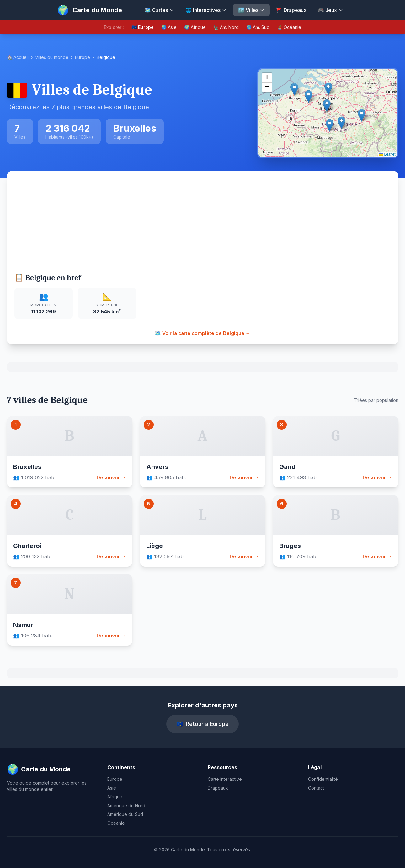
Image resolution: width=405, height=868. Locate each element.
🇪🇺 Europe (143, 27)
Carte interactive (225, 779)
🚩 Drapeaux (291, 10)
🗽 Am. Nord (226, 27)
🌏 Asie (169, 27)
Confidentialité (323, 779)
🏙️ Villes (251, 10)
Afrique (115, 797)
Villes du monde (52, 57)
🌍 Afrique (195, 27)
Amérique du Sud (125, 814)
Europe (83, 57)
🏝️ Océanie (289, 27)
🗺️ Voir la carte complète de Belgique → (203, 333)
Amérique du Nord (126, 805)
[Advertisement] (203, 226)
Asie (112, 788)
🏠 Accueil (18, 57)
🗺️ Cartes (159, 10)
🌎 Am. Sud (258, 27)
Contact (316, 788)
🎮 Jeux (330, 10)
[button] (327, 106)
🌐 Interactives (206, 10)
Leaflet (387, 154)
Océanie (116, 823)
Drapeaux (218, 788)
